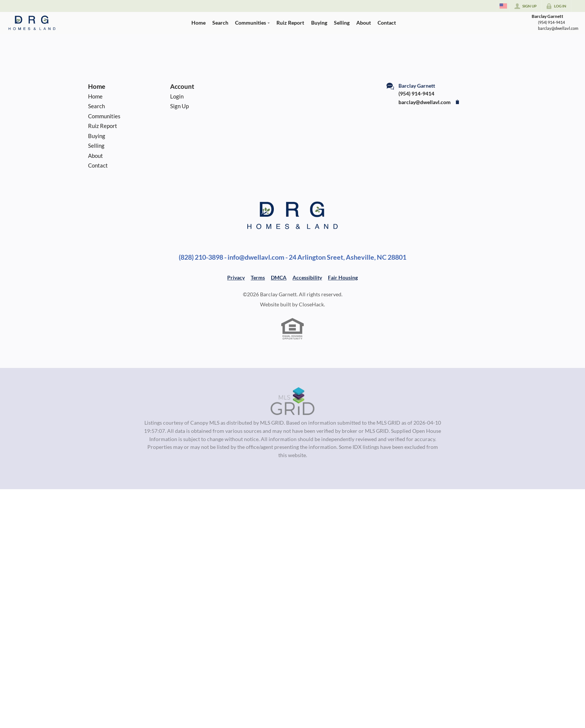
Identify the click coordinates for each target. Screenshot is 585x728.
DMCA (279, 277)
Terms (258, 277)
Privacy (236, 277)
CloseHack (311, 304)
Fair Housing (343, 277)
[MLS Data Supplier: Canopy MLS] (293, 402)
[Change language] (503, 6)
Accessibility (307, 277)
